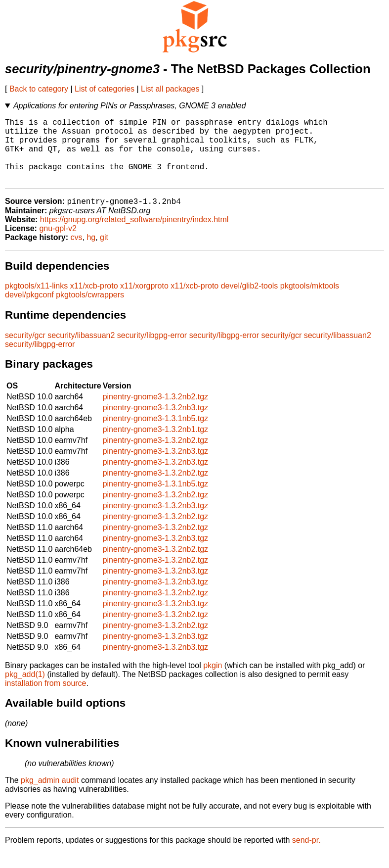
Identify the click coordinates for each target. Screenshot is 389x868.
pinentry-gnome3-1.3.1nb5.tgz (155, 434)
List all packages (170, 89)
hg (91, 253)
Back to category (39, 89)
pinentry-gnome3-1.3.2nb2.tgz (155, 412)
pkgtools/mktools (310, 301)
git (104, 253)
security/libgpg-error (152, 351)
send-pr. (306, 855)
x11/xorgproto (144, 301)
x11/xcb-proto (94, 301)
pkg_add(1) (25, 690)
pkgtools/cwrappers (90, 310)
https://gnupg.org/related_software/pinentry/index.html (134, 235)
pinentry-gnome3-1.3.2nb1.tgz (155, 445)
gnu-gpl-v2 (58, 244)
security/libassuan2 (81, 351)
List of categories (105, 89)
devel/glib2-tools (250, 301)
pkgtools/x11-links (36, 301)
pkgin (213, 681)
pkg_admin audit (50, 796)
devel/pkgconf (29, 310)
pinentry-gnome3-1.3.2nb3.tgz (155, 423)
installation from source (46, 699)
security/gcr (25, 351)
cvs (77, 253)
